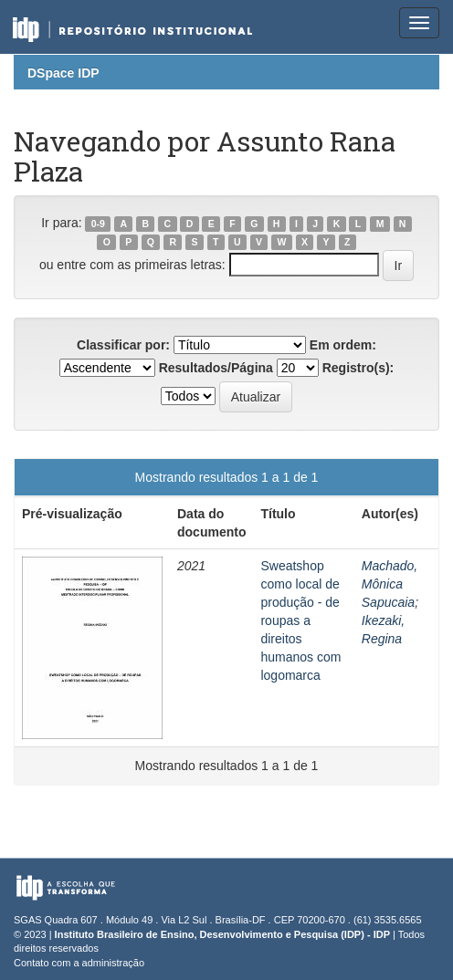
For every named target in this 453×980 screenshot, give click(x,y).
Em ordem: (343, 345)
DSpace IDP (63, 73)
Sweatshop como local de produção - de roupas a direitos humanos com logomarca (300, 620)
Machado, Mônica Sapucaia (390, 584)
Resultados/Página (216, 368)
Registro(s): (358, 368)
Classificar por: (123, 345)
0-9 (98, 224)
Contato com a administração (79, 963)
